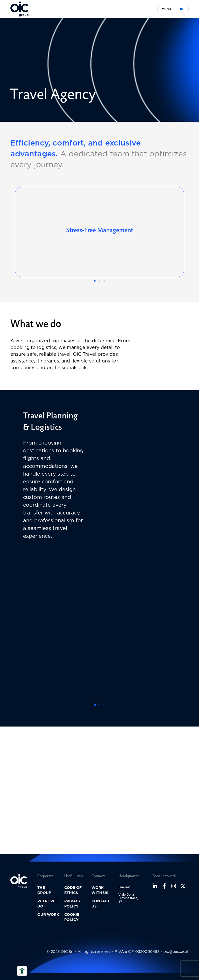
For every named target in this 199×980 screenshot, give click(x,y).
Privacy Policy (73, 904)
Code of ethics (73, 890)
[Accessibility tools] (22, 971)
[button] (95, 281)
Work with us (100, 890)
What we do (47, 904)
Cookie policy (72, 917)
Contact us (101, 904)
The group (44, 890)
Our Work (48, 914)
